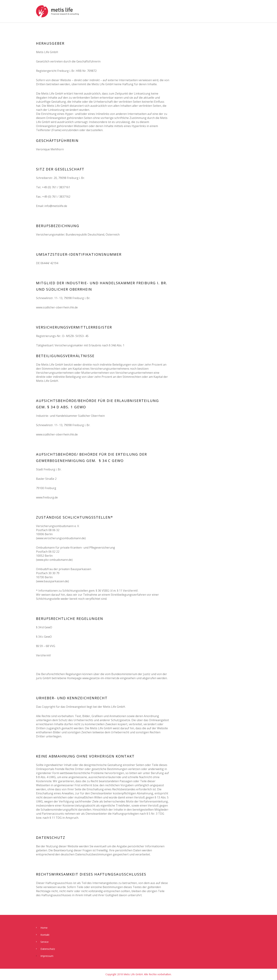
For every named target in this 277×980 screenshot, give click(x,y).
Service (45, 942)
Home (44, 928)
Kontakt (45, 935)
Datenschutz (48, 949)
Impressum (47, 956)
